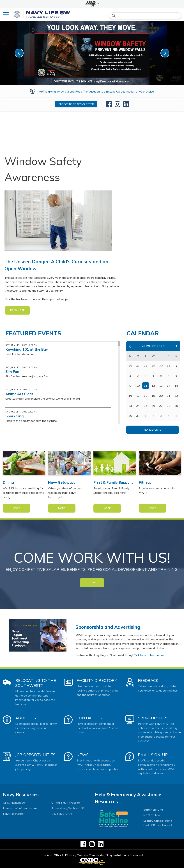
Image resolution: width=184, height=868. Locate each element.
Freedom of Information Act (21, 808)
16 (130, 396)
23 (130, 406)
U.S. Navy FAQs (62, 814)
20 (161, 396)
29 (176, 406)
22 (176, 396)
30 (130, 416)
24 (138, 406)
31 (138, 416)
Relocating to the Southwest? (36, 683)
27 (161, 406)
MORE (92, 582)
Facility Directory (97, 680)
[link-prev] (19, 53)
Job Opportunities (35, 755)
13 (161, 386)
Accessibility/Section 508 (68, 808)
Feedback (148, 680)
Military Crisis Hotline (158, 821)
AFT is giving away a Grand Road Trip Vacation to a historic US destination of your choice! (97, 91)
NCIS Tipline (152, 815)
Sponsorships (153, 718)
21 (169, 396)
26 (153, 406)
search (114, 16)
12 (153, 386)
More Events (152, 430)
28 (169, 406)
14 (169, 386)
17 (138, 396)
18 (146, 396)
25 (146, 406)
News (83, 755)
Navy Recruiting (13, 814)
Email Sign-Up (153, 755)
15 (176, 386)
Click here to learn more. (149, 655)
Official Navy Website (66, 803)
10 (138, 386)
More (16, 508)
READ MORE (17, 310)
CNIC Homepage (14, 803)
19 (153, 396)
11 (146, 386)
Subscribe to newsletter (76, 104)
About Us (26, 718)
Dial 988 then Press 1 (158, 825)
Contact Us (89, 718)
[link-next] (165, 53)
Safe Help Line (153, 810)
